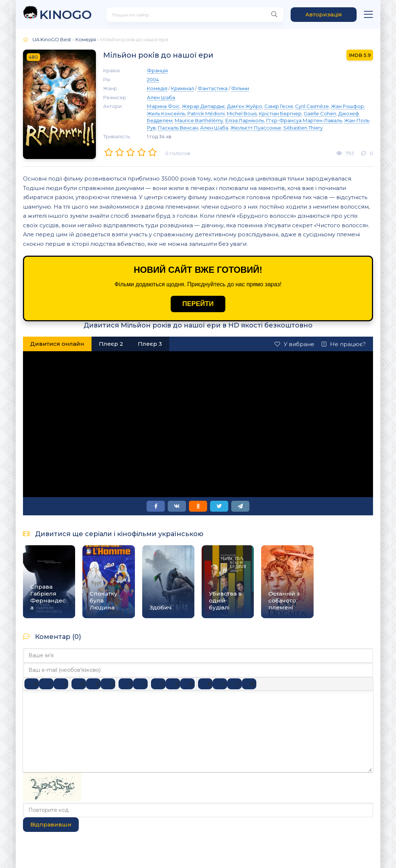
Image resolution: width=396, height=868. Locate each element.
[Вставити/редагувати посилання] (173, 684)
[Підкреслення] (61, 684)
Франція (157, 70)
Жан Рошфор (348, 106)
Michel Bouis (242, 113)
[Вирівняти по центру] (93, 684)
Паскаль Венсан (178, 128)
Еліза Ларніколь (245, 120)
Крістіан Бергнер (280, 113)
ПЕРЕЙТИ (198, 304)
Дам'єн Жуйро (245, 106)
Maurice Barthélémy (199, 120)
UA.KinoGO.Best (52, 39)
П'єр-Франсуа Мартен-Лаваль (304, 120)
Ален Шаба (161, 97)
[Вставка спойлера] (234, 684)
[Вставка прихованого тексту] (249, 684)
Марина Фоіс (163, 106)
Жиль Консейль (166, 113)
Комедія (86, 39)
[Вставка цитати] (205, 684)
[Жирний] (32, 684)
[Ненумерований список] (126, 684)
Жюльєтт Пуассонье (256, 128)
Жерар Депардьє (203, 106)
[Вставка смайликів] (158, 684)
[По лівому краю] (79, 684)
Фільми (240, 88)
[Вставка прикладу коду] (220, 684)
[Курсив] (46, 684)
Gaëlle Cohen (320, 113)
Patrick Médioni (206, 113)
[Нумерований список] (140, 684)
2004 (153, 80)
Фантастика (213, 88)
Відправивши (51, 824)
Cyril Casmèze (312, 106)
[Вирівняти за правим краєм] (108, 684)
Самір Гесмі (279, 106)
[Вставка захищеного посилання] (187, 684)
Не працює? (344, 344)
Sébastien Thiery (303, 128)
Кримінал (183, 88)
